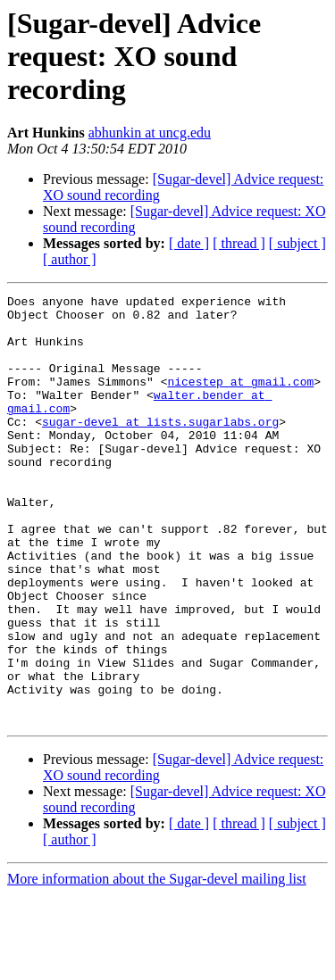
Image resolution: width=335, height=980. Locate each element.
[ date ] (189, 243)
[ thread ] (239, 243)
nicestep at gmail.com (240, 400)
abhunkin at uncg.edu (150, 133)
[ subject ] (297, 243)
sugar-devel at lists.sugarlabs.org (160, 448)
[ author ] (70, 259)
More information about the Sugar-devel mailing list (157, 964)
